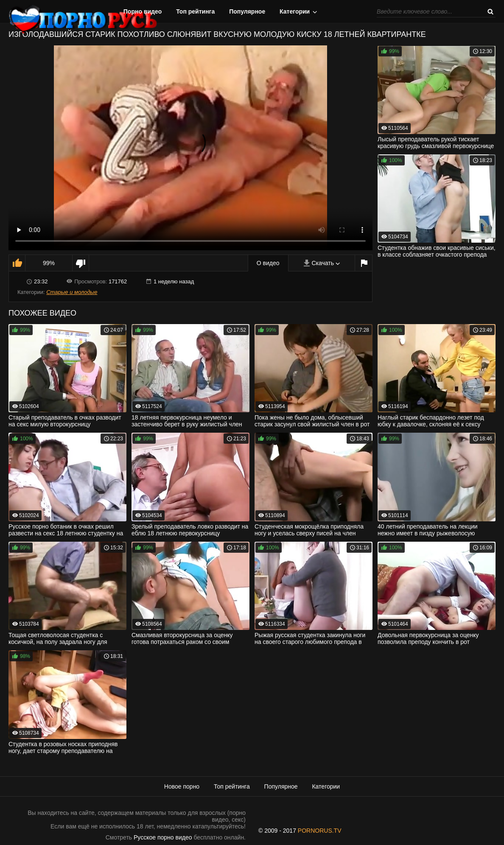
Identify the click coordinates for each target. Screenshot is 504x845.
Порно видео (143, 11)
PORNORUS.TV (320, 831)
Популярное (247, 11)
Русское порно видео (163, 837)
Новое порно (182, 786)
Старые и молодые (72, 292)
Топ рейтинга (195, 11)
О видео (268, 263)
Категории (295, 11)
